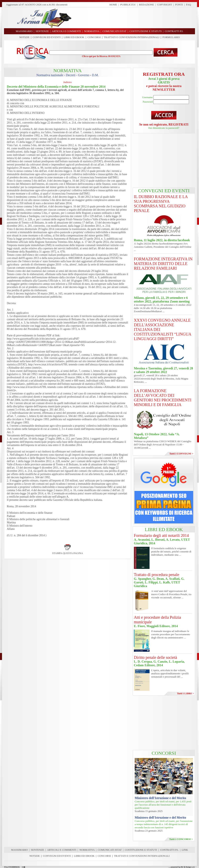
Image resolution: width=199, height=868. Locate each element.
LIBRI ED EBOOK (74, 37)
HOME (113, 5)
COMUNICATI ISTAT (110, 850)
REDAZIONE (147, 5)
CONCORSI (94, 37)
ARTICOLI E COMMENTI (62, 850)
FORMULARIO (171, 37)
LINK (185, 850)
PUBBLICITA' (128, 5)
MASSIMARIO (19, 850)
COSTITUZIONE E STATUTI (141, 850)
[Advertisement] (135, 18)
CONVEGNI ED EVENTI (47, 37)
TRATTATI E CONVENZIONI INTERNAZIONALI (132, 37)
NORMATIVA (87, 850)
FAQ (188, 5)
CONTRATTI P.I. (169, 850)
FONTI (179, 5)
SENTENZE (38, 850)
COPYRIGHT (165, 5)
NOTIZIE (24, 37)
